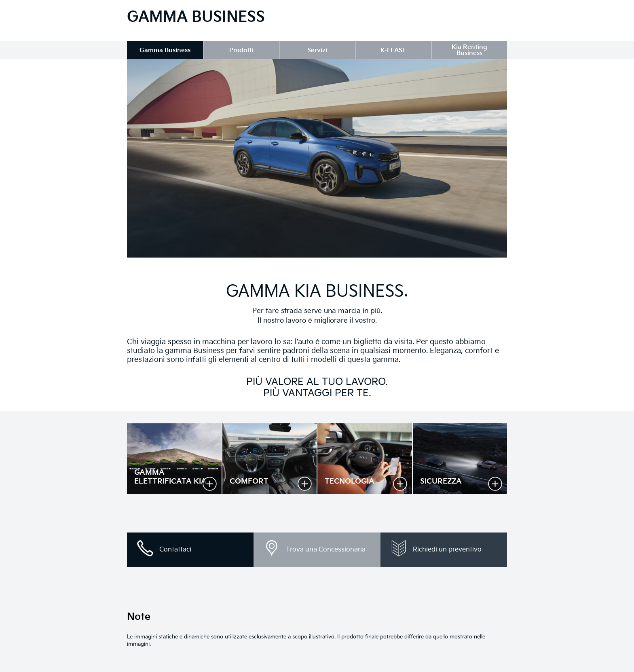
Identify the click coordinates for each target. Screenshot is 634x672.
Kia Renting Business (469, 50)
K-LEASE (393, 50)
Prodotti (241, 50)
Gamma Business (165, 50)
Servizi (317, 50)
